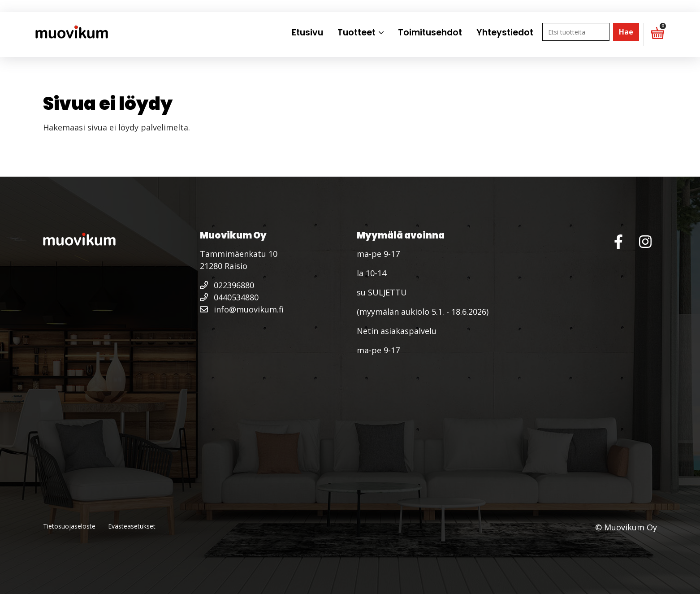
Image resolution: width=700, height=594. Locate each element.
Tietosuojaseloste (69, 526)
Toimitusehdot (430, 33)
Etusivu (307, 33)
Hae (626, 32)
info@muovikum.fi (242, 309)
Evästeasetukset (132, 526)
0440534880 (229, 297)
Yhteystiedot (505, 33)
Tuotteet (356, 33)
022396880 (227, 285)
